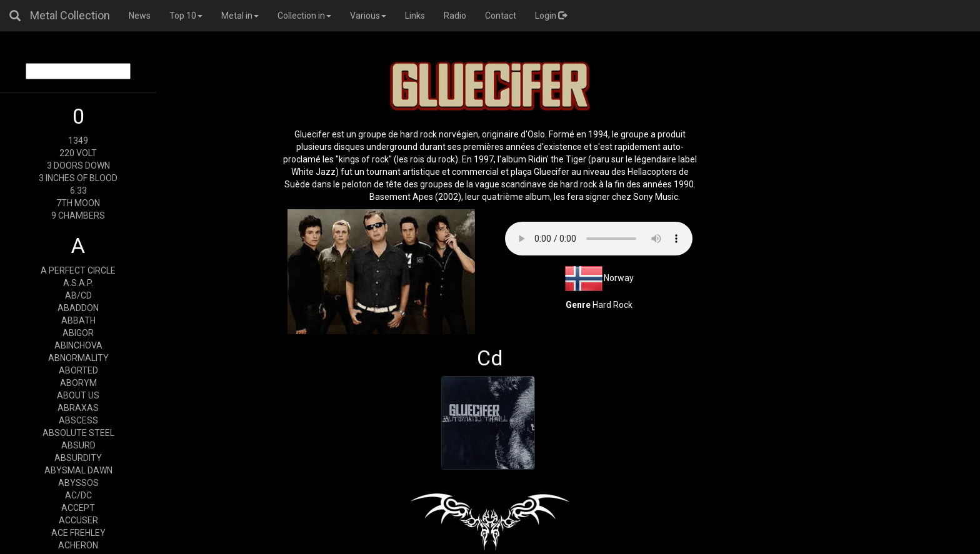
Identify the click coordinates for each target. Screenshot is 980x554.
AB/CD (78, 295)
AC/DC (78, 495)
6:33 (78, 190)
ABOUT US (78, 395)
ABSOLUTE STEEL (78, 433)
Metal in (240, 16)
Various (368, 16)
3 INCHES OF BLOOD (78, 178)
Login (551, 16)
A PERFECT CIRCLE (78, 270)
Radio (455, 16)
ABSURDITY (78, 458)
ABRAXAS (78, 408)
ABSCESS (78, 420)
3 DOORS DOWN (78, 166)
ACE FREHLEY (78, 533)
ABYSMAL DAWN (78, 470)
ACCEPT (78, 508)
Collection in (304, 16)
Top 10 (186, 16)
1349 (78, 141)
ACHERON (78, 545)
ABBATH (78, 320)
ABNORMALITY (78, 358)
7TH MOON (78, 203)
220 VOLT (78, 153)
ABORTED (78, 370)
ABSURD (78, 445)
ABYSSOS (78, 483)
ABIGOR (78, 333)
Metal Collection (70, 15)
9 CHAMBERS (78, 215)
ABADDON (78, 308)
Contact (501, 16)
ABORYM (78, 383)
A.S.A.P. (78, 283)
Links (415, 16)
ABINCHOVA (78, 345)
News (140, 16)
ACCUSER (78, 520)
